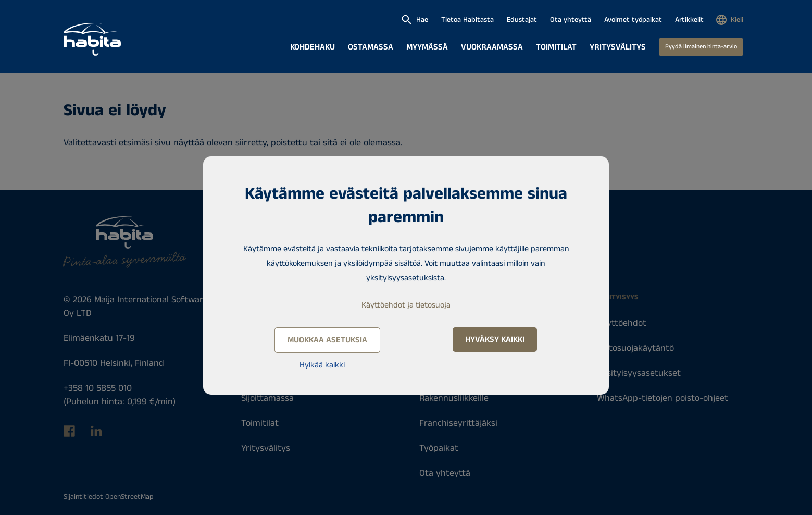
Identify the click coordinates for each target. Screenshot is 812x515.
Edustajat (522, 20)
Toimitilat (556, 47)
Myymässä (427, 47)
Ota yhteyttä (571, 20)
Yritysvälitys (618, 47)
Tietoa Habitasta (467, 20)
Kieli (737, 20)
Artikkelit (689, 20)
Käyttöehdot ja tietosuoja (406, 305)
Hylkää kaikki (322, 365)
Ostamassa (371, 47)
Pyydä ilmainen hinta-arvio (701, 47)
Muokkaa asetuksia (327, 340)
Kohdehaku (313, 47)
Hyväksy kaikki (495, 340)
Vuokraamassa (492, 47)
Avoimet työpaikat (633, 20)
